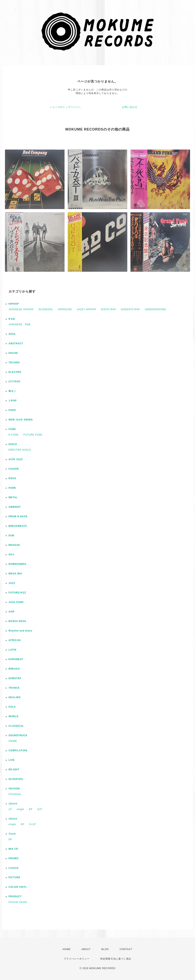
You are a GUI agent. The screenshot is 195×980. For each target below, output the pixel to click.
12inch (13, 804)
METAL (13, 497)
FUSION (14, 469)
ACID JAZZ (16, 459)
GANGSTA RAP (130, 309)
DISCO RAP (109, 309)
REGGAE (14, 545)
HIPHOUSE (65, 309)
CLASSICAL (16, 726)
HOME (67, 949)
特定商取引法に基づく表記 (116, 959)
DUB (11, 536)
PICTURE (14, 877)
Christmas (15, 794)
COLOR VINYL (18, 887)
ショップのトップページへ (65, 107)
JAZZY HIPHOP (87, 309)
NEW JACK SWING (21, 420)
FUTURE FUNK (33, 435)
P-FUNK (14, 435)
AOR (12, 612)
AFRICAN (15, 640)
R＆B (12, 319)
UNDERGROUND (155, 309)
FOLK (12, 707)
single (20, 809)
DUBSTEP (15, 678)
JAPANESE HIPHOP (21, 309)
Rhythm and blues (20, 631)
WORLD (14, 716)
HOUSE (13, 353)
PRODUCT (15, 896)
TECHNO (14, 363)
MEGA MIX (15, 574)
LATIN (12, 650)
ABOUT (86, 949)
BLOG (105, 949)
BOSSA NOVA (17, 621)
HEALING (15, 697)
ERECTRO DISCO (20, 450)
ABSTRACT (16, 344)
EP (31, 809)
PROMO (14, 858)
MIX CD (13, 849)
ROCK (12, 478)
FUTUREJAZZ (17, 593)
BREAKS (14, 669)
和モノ (12, 391)
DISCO (13, 444)
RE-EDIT (14, 770)
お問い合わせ (130, 107)
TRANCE (14, 688)
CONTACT (126, 949)
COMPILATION (18, 751)
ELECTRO (15, 372)
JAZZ (12, 583)
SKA (11, 555)
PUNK (12, 488)
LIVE (12, 760)
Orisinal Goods (18, 902)
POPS (12, 410)
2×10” (33, 824)
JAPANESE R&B (19, 324)
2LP (40, 809)
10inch (13, 819)
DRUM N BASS (18, 516)
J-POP (13, 401)
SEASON (14, 789)
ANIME (13, 741)
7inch (12, 834)
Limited (14, 868)
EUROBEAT (16, 659)
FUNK (12, 429)
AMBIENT (15, 507)
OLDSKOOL (46, 309)
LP (10, 809)
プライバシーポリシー (77, 959)
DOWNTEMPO (17, 564)
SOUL (12, 334)
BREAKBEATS (18, 526)
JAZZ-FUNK (16, 602)
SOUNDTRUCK (18, 735)
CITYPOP (14, 382)
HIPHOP (14, 304)
